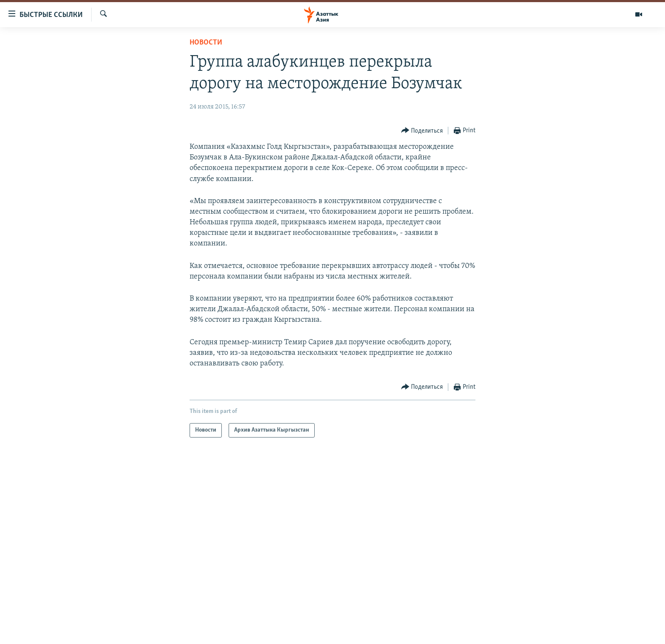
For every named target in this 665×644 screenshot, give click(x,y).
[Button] (422, 131)
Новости (206, 43)
